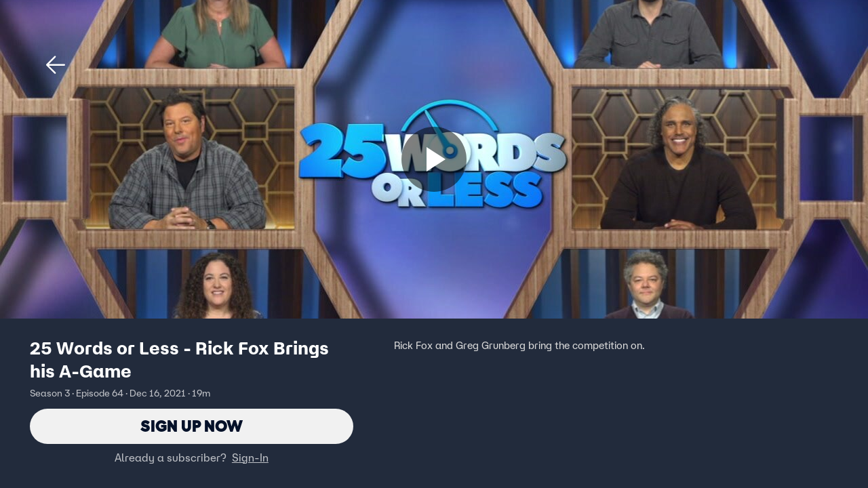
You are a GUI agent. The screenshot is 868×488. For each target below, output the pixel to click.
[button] (56, 65)
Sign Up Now (192, 426)
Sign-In (250, 457)
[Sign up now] (434, 159)
